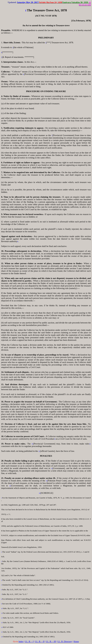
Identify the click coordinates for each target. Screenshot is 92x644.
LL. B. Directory (65, 641)
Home (76, 641)
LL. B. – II (40, 641)
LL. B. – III (51, 641)
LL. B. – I (29, 641)
